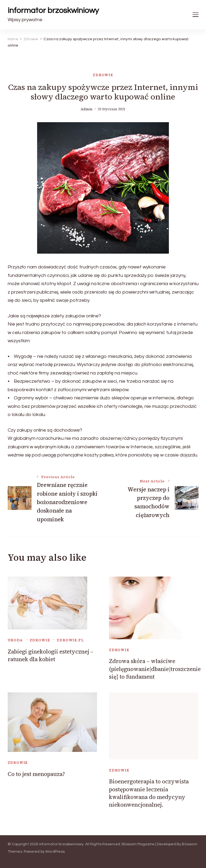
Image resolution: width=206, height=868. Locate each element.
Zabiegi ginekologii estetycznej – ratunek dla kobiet (51, 655)
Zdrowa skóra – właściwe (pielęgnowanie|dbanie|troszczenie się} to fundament (155, 669)
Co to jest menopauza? (36, 774)
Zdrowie (103, 75)
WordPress (55, 852)
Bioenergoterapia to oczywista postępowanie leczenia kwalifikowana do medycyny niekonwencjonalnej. (149, 793)
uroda (15, 640)
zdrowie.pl (70, 640)
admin (87, 109)
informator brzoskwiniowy (53, 10)
